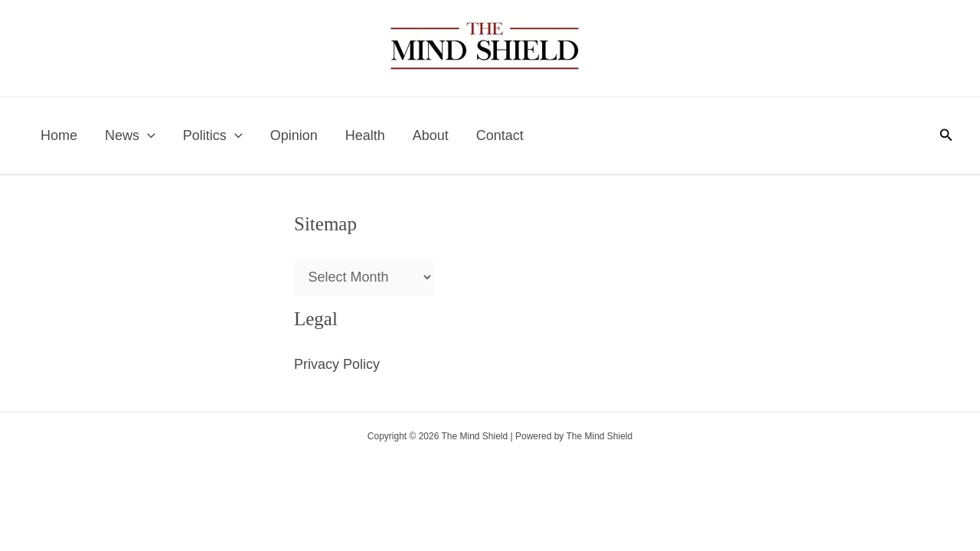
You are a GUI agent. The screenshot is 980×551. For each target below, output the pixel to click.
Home (59, 135)
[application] (147, 135)
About (431, 135)
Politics (213, 135)
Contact (500, 135)
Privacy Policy (337, 364)
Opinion (294, 135)
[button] (946, 135)
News (130, 135)
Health (365, 135)
